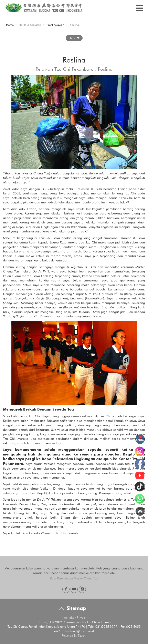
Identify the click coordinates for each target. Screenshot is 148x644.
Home (10, 25)
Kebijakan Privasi (74, 618)
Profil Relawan (55, 25)
